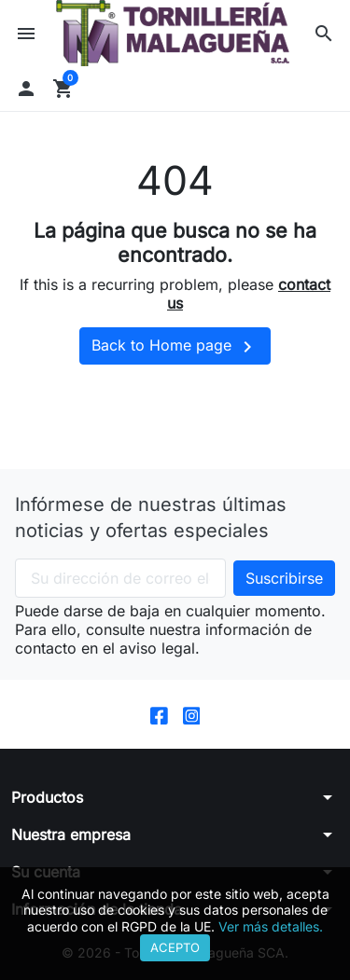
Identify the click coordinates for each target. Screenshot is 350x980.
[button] (324, 34)
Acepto (175, 947)
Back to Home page (175, 347)
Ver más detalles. (271, 926)
